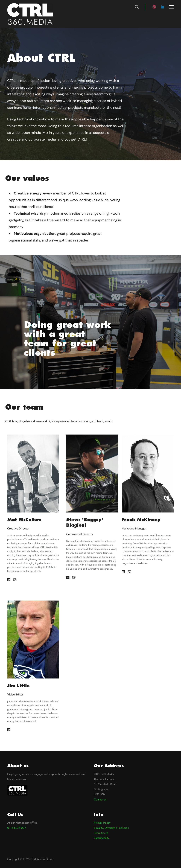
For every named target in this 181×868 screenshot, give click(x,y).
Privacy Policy (102, 823)
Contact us (100, 799)
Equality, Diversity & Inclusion (111, 828)
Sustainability (102, 838)
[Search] (137, 7)
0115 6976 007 (17, 828)
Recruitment (101, 833)
